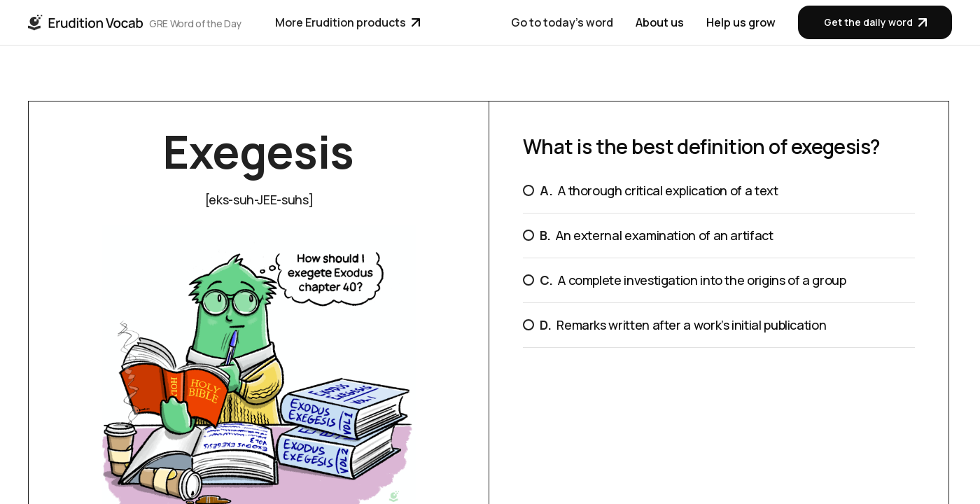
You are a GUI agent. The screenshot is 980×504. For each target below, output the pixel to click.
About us (660, 22)
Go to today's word (562, 22)
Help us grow (741, 22)
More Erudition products (348, 22)
